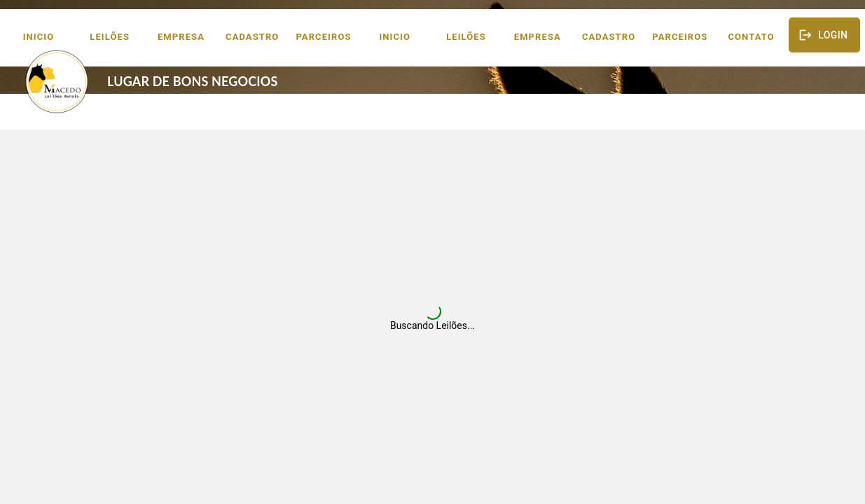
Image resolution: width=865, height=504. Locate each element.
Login (824, 35)
